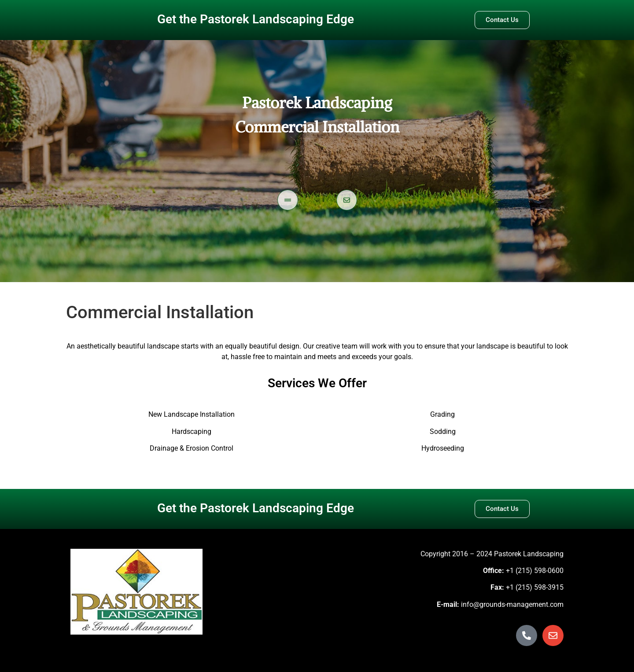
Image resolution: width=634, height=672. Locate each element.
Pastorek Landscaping (317, 103)
